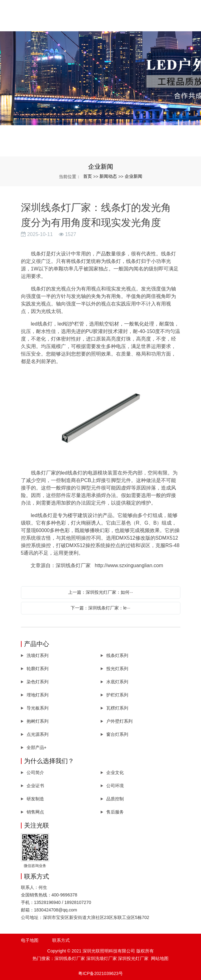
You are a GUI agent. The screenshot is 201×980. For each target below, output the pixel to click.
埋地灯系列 (38, 695)
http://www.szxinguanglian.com (129, 565)
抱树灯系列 (38, 721)
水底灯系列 (117, 682)
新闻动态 (108, 176)
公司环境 (115, 786)
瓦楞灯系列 (117, 708)
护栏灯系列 (117, 695)
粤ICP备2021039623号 (100, 973)
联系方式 (61, 940)
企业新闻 (133, 176)
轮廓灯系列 (38, 669)
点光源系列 (38, 734)
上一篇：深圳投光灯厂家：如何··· (101, 592)
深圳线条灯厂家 (70, 958)
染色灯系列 (38, 682)
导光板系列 (38, 708)
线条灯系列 (117, 655)
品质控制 (115, 799)
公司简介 (35, 772)
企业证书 (35, 786)
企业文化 (115, 772)
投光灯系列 (117, 669)
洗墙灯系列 (38, 655)
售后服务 (115, 812)
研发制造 (35, 799)
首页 (88, 176)
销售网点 (35, 812)
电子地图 (30, 940)
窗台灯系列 (117, 734)
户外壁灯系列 (119, 721)
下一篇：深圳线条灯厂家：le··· (100, 608)
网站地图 (160, 958)
